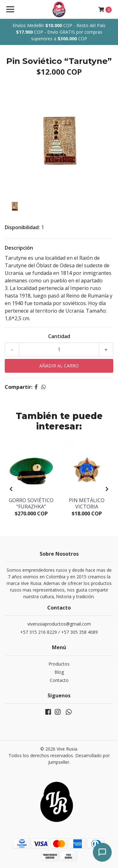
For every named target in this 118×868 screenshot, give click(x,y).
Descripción (19, 248)
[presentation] (11, 489)
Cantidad (59, 336)
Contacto (59, 680)
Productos (59, 664)
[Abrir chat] (102, 852)
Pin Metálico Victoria (87, 503)
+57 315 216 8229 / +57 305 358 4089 (59, 632)
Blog (59, 672)
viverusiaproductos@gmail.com (59, 624)
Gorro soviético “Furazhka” (31, 503)
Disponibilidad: (22, 227)
